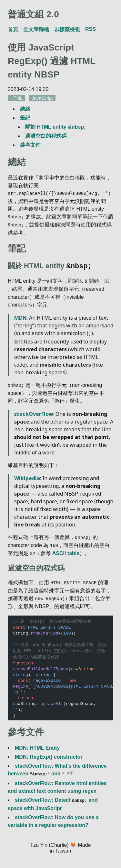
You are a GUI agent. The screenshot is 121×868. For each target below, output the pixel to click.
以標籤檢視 (67, 29)
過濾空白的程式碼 (46, 136)
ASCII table (66, 550)
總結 (25, 109)
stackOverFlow (34, 412)
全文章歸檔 (36, 29)
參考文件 (30, 145)
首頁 (13, 29)
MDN (20, 316)
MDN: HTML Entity (37, 744)
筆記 (25, 118)
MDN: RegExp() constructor (49, 753)
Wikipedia (27, 476)
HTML (16, 98)
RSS (91, 29)
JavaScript (42, 98)
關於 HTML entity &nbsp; (55, 127)
